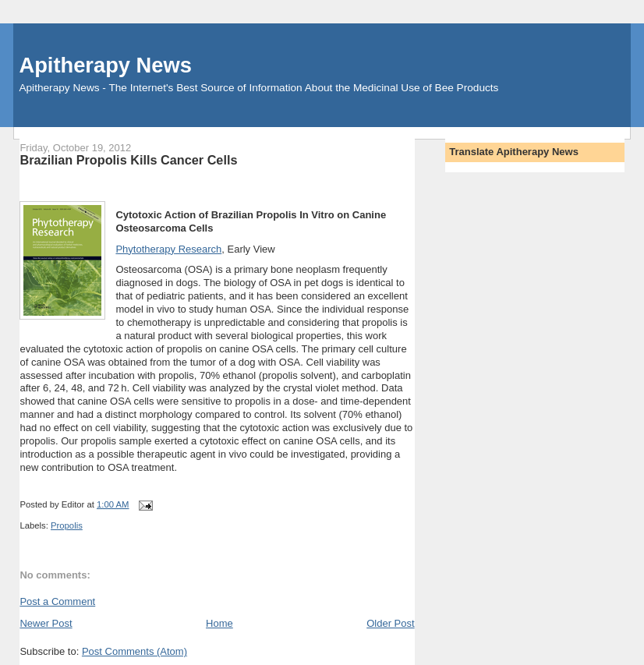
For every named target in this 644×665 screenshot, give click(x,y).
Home (219, 623)
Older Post (390, 623)
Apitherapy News (105, 65)
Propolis (67, 525)
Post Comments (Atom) (134, 651)
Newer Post (46, 623)
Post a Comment (57, 601)
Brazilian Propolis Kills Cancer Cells (128, 160)
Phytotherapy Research (168, 249)
